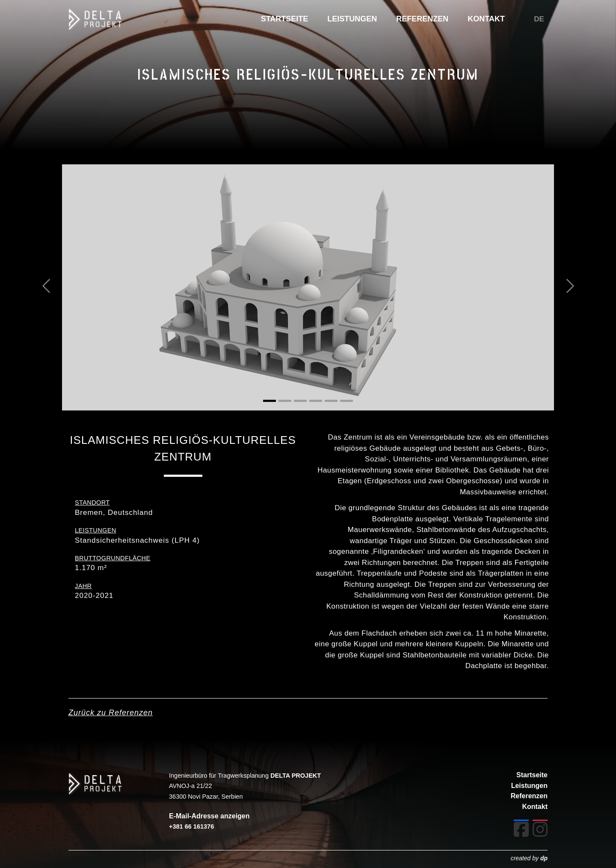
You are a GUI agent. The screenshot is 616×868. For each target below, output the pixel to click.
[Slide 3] (300, 401)
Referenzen (529, 796)
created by (529, 858)
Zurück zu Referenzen (111, 713)
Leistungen (529, 786)
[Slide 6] (346, 401)
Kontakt (535, 807)
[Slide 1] (269, 401)
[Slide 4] (316, 401)
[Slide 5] (331, 401)
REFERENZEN (422, 19)
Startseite (532, 775)
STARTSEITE (285, 19)
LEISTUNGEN (352, 19)
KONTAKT (486, 19)
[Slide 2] (285, 401)
